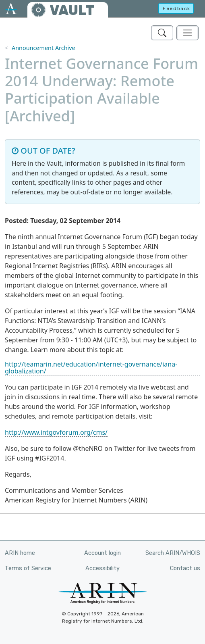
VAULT (72, 10)
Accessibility (102, 568)
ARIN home (20, 553)
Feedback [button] (177, 8)
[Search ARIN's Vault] (162, 33)
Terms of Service (28, 568)
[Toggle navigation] (187, 33)
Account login (102, 553)
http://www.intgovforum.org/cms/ (56, 432)
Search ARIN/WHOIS (173, 553)
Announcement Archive (43, 48)
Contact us (185, 568)
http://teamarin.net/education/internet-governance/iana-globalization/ (91, 368)
